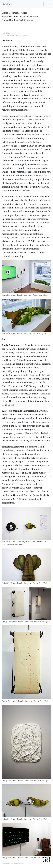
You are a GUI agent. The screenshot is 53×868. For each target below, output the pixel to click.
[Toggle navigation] (47, 4)
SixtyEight (7, 4)
